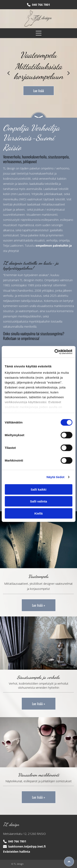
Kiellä (38, 513)
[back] (8, 73)
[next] (69, 73)
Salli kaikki (38, 489)
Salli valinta (38, 501)
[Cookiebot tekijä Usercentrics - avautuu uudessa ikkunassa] (55, 352)
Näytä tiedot (56, 477)
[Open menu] (39, 33)
